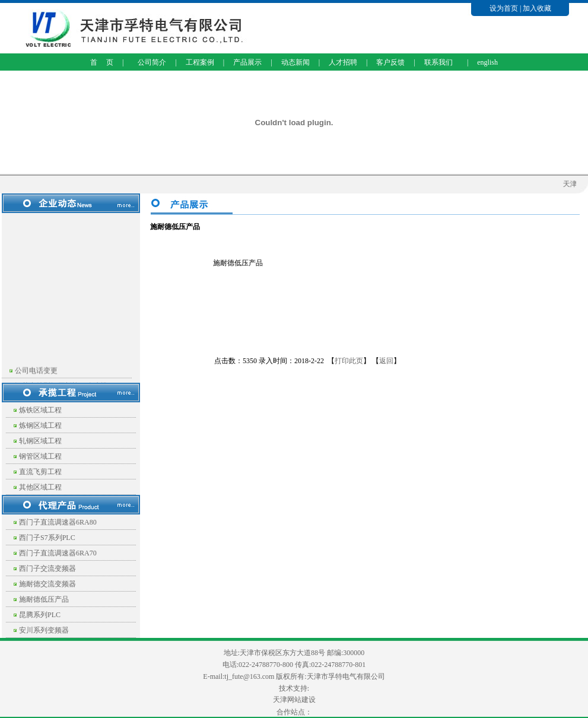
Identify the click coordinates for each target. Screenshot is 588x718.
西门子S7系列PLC (47, 538)
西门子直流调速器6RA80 (58, 522)
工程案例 (200, 62)
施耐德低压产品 (44, 599)
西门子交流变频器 (47, 568)
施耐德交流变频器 (47, 584)
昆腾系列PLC (40, 615)
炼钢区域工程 (40, 425)
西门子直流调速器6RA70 (58, 553)
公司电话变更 (36, 373)
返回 (386, 361)
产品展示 (247, 62)
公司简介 (152, 62)
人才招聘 (343, 62)
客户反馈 (390, 62)
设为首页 (504, 8)
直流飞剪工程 (40, 472)
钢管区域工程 (40, 456)
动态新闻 (295, 62)
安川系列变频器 (44, 630)
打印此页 (349, 361)
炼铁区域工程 (40, 410)
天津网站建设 (294, 700)
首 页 (102, 62)
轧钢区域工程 (40, 441)
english (487, 62)
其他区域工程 (40, 487)
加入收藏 (537, 8)
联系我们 (438, 62)
